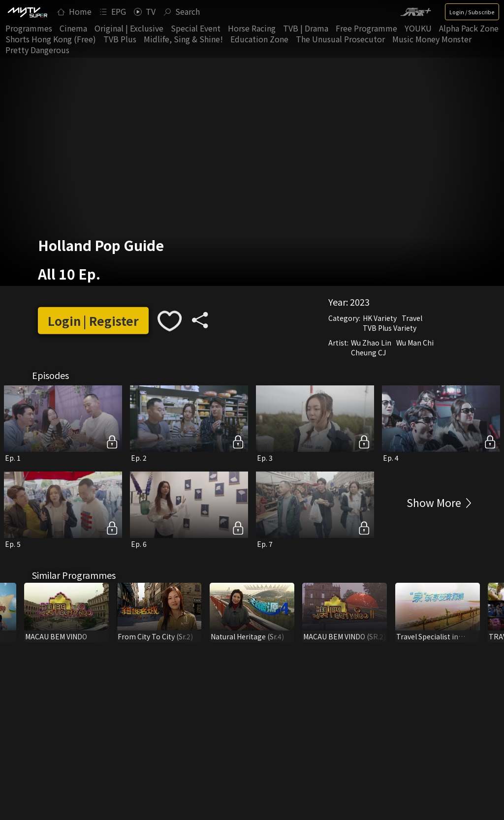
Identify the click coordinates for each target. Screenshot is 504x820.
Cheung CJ (368, 352)
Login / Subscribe (472, 12)
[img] (27, 12)
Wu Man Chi (415, 342)
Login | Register (93, 321)
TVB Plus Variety (390, 327)
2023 (360, 301)
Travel (412, 317)
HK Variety (380, 317)
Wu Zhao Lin (371, 342)
